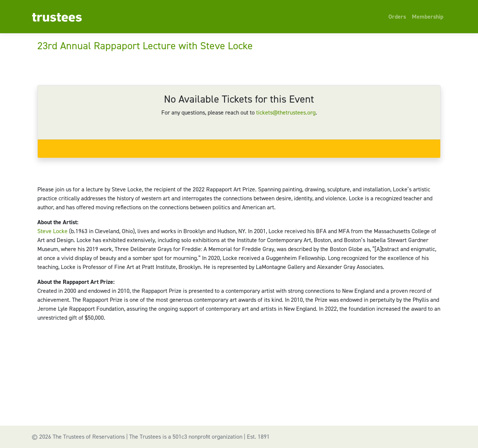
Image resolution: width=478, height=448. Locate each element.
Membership (428, 17)
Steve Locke (52, 231)
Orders (397, 17)
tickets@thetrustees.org (286, 112)
